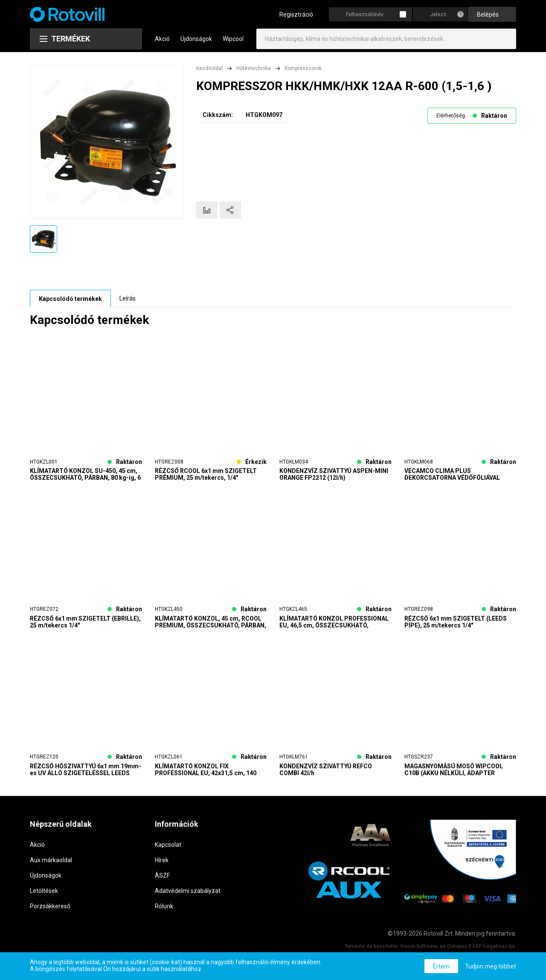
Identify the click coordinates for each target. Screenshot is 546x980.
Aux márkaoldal (51, 865)
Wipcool (233, 44)
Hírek (162, 865)
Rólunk (164, 911)
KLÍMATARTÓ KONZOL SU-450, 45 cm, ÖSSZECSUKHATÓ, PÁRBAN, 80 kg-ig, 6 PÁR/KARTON (85, 479)
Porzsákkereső (50, 911)
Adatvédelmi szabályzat (188, 895)
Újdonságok (196, 44)
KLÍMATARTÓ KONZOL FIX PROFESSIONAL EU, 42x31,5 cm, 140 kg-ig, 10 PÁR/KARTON (206, 774)
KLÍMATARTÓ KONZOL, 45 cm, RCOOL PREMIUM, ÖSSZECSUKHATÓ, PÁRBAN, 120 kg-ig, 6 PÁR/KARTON (211, 627)
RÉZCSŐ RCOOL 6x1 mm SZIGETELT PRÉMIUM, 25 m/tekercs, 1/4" (206, 479)
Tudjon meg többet (491, 966)
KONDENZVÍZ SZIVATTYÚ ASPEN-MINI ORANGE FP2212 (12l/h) (334, 479)
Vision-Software (419, 951)
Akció (162, 44)
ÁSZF (162, 880)
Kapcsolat (168, 849)
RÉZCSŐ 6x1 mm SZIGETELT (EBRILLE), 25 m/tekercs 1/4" (85, 627)
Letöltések (44, 895)
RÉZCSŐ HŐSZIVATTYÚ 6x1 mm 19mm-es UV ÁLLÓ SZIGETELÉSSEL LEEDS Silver (86, 774)
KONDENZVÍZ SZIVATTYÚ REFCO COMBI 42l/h (326, 774)
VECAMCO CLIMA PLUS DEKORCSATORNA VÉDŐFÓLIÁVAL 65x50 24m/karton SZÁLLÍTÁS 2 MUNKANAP (452, 479)
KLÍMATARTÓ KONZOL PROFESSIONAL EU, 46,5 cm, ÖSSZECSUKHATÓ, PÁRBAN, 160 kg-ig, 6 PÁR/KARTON (334, 627)
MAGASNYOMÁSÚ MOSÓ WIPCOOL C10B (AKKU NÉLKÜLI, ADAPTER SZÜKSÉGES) (454, 774)
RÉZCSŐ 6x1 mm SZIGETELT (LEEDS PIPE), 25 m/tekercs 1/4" (456, 627)
